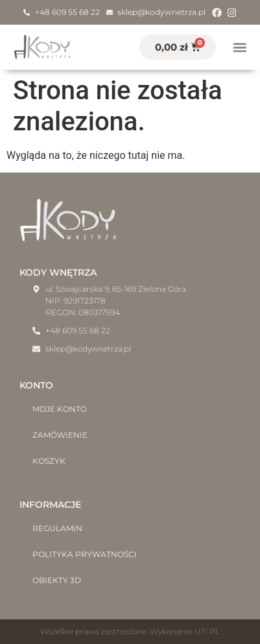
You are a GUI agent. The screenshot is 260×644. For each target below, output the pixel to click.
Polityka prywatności (85, 554)
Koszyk (49, 461)
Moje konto (60, 409)
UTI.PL (207, 631)
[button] (240, 47)
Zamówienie (60, 435)
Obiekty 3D (57, 580)
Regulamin (57, 528)
